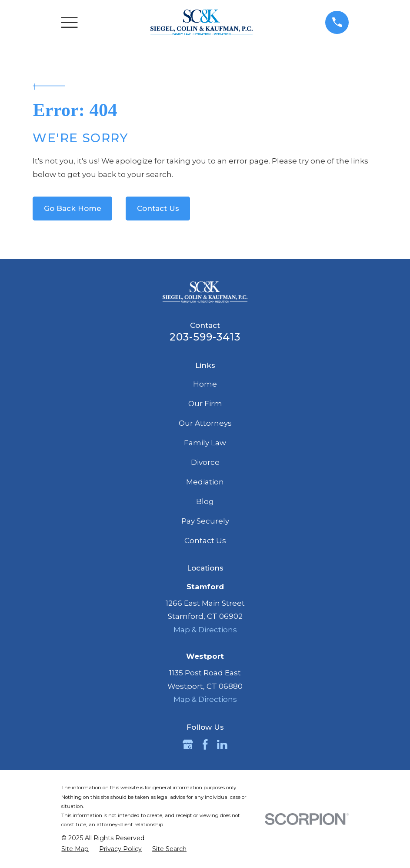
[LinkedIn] (222, 744)
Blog (205, 501)
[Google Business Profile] (188, 744)
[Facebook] (205, 744)
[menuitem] (75, 849)
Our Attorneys (205, 423)
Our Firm (205, 404)
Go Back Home (73, 208)
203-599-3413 (205, 337)
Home (205, 384)
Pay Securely (205, 521)
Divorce (205, 462)
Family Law (205, 443)
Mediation (205, 482)
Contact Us (158, 208)
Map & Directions (205, 630)
